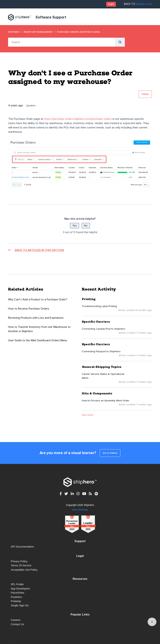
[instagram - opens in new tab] (78, 494)
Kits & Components (97, 393)
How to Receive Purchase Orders (29, 309)
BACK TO (138, 4)
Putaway (16, 601)
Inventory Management (38, 32)
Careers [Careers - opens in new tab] (16, 620)
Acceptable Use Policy (24, 570)
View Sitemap (80, 510)
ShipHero (14, 32)
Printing (89, 299)
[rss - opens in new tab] (90, 494)
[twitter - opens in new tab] (66, 494)
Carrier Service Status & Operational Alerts (103, 376)
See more (88, 415)
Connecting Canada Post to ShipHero (103, 329)
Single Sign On (20, 605)
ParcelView (17, 593)
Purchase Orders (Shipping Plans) (79, 32)
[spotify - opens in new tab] (96, 494)
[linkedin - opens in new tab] (72, 494)
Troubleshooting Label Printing (99, 306)
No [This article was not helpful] (86, 226)
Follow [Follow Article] (145, 94)
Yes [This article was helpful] (75, 226)
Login (111, 4)
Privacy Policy (19, 561)
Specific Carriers (96, 322)
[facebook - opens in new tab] (61, 494)
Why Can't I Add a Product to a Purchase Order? (38, 299)
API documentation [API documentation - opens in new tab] (22, 547)
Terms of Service (21, 565)
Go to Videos (110, 453)
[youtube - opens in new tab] (84, 494)
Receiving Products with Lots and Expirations (36, 318)
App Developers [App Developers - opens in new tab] (20, 588)
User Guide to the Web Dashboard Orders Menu (38, 340)
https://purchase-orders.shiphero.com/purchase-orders (78, 119)
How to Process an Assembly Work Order (106, 401)
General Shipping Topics (102, 367)
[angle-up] (152, 622)
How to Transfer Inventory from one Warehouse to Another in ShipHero (39, 329)
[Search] (62, 42)
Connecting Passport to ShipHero (101, 352)
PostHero (16, 597)
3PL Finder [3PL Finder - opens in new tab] (17, 584)
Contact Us (17, 624)
